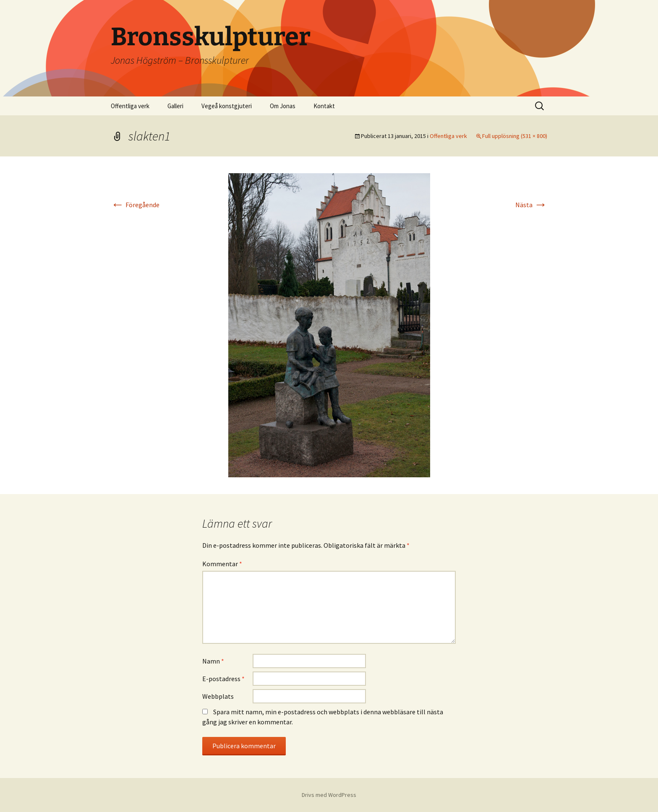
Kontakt (324, 106)
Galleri (175, 106)
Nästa (531, 205)
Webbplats (218, 696)
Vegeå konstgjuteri (227, 106)
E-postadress (223, 679)
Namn (213, 661)
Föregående (135, 205)
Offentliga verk (130, 106)
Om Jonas (283, 106)
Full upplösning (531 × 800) (515, 136)
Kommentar (222, 564)
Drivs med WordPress (329, 795)
